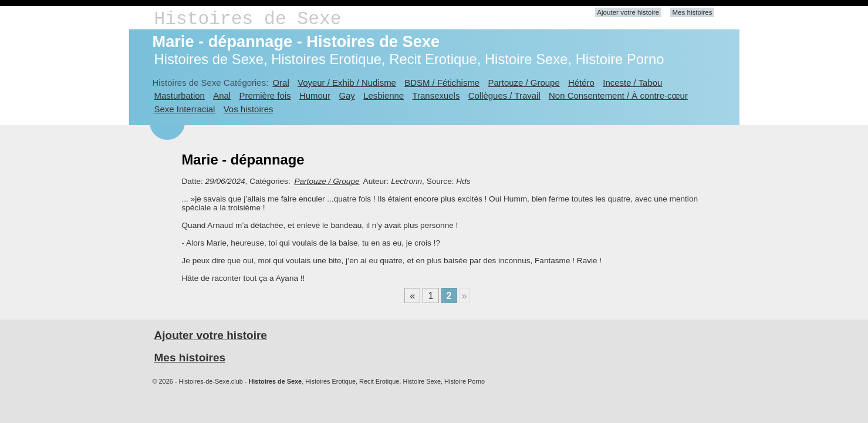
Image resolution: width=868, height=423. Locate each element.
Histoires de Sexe (248, 19)
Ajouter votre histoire (628, 12)
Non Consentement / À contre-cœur (618, 95)
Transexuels (436, 95)
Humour (315, 95)
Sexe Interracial (185, 109)
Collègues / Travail (504, 95)
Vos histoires (249, 109)
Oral (281, 83)
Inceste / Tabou (632, 83)
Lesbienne (384, 95)
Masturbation (180, 95)
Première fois (265, 95)
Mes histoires (692, 12)
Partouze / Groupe (524, 83)
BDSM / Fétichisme (442, 83)
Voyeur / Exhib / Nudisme (347, 83)
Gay (347, 95)
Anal (222, 95)
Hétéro (581, 83)
